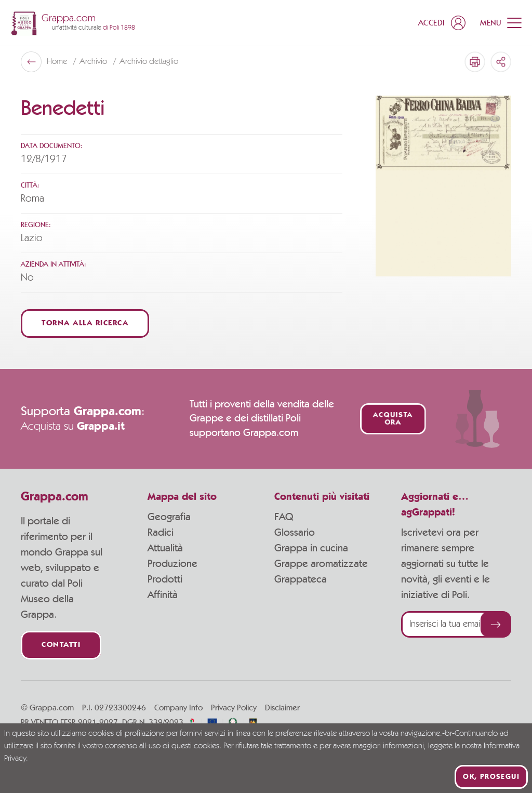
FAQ (284, 517)
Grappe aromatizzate (321, 564)
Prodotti (165, 579)
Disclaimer (282, 708)
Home (58, 62)
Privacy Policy (234, 708)
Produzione (172, 564)
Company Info (178, 708)
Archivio (94, 62)
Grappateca (301, 579)
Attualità (165, 548)
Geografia (169, 517)
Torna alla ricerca (85, 323)
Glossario (295, 533)
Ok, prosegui (491, 777)
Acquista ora (393, 419)
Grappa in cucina (311, 548)
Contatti (61, 645)
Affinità (163, 595)
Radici (161, 533)
